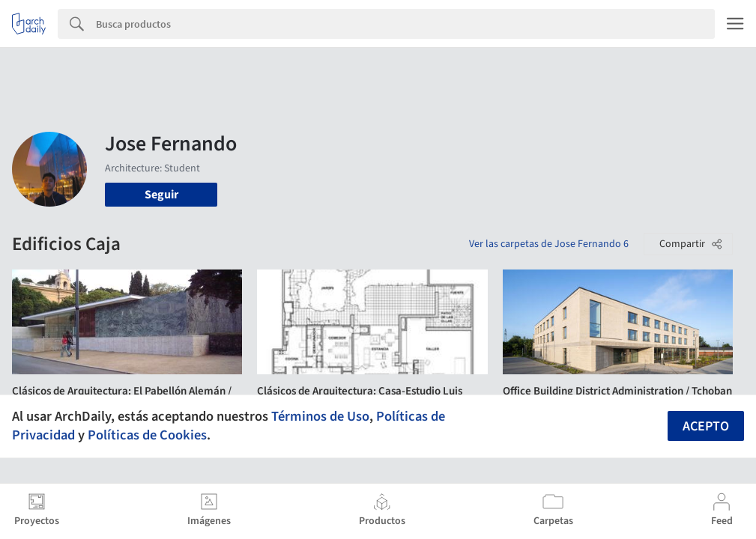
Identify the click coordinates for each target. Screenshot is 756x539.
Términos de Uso (320, 416)
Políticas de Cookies (147, 435)
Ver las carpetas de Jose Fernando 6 (549, 244)
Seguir (161, 195)
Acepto (706, 426)
